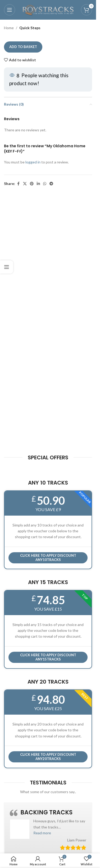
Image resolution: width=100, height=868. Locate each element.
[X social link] (25, 184)
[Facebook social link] (18, 184)
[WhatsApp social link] (45, 184)
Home (9, 28)
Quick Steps (30, 28)
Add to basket (23, 47)
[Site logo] (48, 9)
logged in (33, 162)
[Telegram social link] (51, 184)
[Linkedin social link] (38, 184)
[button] (42, 833)
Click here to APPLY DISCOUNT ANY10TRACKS (48, 558)
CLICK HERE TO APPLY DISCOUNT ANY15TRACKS (48, 657)
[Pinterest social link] (32, 184)
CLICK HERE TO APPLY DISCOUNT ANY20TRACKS (48, 757)
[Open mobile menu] (10, 10)
